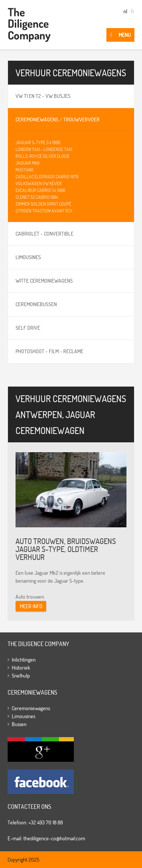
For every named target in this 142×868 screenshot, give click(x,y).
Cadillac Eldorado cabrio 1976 (47, 177)
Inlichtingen (24, 660)
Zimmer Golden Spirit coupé (43, 204)
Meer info (31, 606)
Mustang (25, 170)
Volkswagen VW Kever (39, 183)
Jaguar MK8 (27, 163)
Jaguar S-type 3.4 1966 (38, 142)
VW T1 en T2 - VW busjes (43, 96)
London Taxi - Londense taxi (44, 149)
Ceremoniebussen (36, 304)
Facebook (41, 782)
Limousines (28, 257)
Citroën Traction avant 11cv (44, 211)
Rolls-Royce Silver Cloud (42, 156)
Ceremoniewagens (31, 708)
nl (125, 11)
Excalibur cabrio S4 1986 (40, 190)
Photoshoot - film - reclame (49, 351)
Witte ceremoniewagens (44, 281)
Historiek (21, 668)
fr (133, 11)
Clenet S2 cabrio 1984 (37, 197)
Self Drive (28, 328)
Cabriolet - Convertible (44, 234)
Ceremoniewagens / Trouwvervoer (58, 120)
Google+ (41, 749)
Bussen (19, 724)
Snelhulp (21, 676)
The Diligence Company (29, 25)
